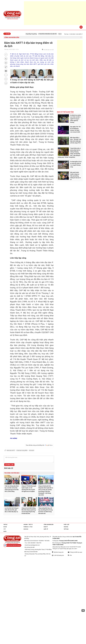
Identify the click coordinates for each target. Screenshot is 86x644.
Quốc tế (46, 529)
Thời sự (5, 525)
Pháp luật (66, 525)
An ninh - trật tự (28, 525)
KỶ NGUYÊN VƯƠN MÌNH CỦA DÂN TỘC (50, 34)
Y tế (4, 529)
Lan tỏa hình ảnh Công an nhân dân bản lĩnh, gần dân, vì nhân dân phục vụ (12, 510)
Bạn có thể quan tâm (65, 112)
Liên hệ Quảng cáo (58, 555)
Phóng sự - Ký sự (28, 527)
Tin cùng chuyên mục (12, 473)
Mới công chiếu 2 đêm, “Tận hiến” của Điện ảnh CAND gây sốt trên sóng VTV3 (76, 140)
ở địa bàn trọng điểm (22, 450)
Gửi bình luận (9, 465)
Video (5, 531)
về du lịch (32, 450)
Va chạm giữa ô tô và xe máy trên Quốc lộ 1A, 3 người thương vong (76, 164)
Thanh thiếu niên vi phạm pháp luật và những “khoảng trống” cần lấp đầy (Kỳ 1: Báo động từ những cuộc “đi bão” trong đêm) (69, 153)
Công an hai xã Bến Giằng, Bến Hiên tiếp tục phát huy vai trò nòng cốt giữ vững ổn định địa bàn (29, 511)
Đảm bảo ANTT (11, 450)
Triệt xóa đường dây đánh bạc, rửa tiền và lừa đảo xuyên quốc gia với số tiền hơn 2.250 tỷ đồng (12, 489)
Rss (70, 555)
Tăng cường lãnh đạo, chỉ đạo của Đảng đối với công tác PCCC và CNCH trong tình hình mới (46, 511)
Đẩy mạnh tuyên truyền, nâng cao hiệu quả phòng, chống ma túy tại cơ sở (75, 176)
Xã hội (5, 527)
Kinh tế (46, 527)
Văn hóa (66, 527)
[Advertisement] (70, 74)
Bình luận (9, 468)
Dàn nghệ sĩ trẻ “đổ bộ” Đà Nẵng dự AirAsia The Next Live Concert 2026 (75, 129)
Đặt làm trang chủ (58, 552)
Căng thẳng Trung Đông (33, 34)
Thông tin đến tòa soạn (75, 552)
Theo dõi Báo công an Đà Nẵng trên (39, 445)
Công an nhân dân (12, 37)
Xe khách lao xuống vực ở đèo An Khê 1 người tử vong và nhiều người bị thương (75, 119)
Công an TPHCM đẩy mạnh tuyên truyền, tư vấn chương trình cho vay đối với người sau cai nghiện (29, 489)
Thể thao (66, 529)
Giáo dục (26, 529)
